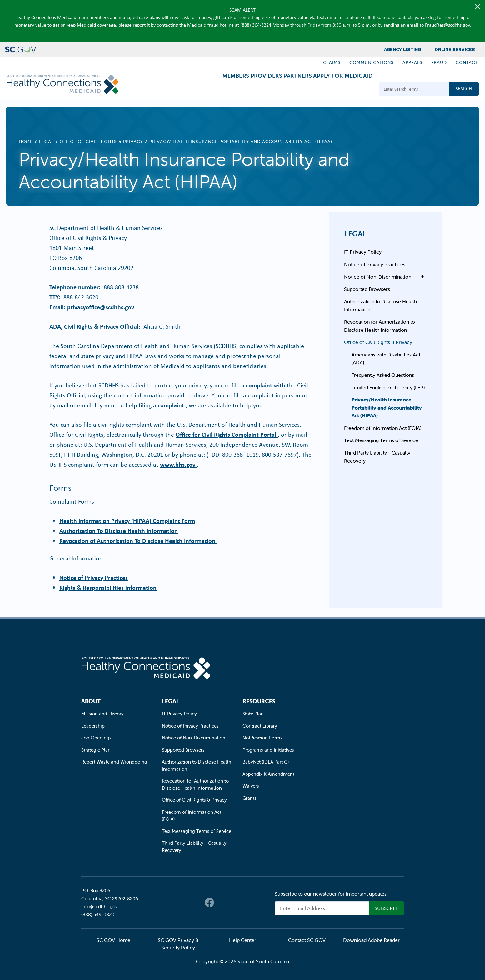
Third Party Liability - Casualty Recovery (377, 457)
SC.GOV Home (113, 940)
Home (26, 142)
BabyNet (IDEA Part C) (266, 762)
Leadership (93, 726)
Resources (259, 701)
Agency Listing (402, 49)
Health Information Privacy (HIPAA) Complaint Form (127, 521)
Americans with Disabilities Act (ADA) (386, 359)
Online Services (455, 49)
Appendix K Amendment (268, 774)
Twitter (222, 903)
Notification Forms (262, 738)
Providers (242, 90)
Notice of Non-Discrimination (378, 277)
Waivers (251, 786)
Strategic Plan (96, 750)
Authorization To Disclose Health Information (119, 531)
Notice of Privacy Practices (94, 577)
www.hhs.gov (178, 464)
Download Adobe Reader (371, 940)
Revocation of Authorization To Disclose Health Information (138, 541)
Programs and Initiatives (268, 750)
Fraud (439, 62)
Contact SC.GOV (307, 940)
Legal (46, 142)
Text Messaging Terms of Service (381, 440)
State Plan (253, 714)
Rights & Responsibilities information (108, 587)
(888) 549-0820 (98, 915)
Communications (372, 62)
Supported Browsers (367, 289)
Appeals (412, 62)
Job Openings (96, 738)
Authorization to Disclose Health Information (380, 306)
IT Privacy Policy (363, 252)
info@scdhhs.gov (99, 906)
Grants (250, 798)
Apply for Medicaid (338, 90)
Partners (283, 90)
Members (201, 90)
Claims (332, 62)
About (91, 701)
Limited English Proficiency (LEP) (388, 387)
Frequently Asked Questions (383, 375)
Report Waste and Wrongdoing (114, 762)
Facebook (209, 903)
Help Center (243, 940)
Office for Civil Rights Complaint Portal (227, 434)
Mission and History (102, 714)
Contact (467, 62)
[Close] (477, 7)
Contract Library (260, 726)
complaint (260, 385)
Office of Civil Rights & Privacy (101, 142)
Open (421, 277)
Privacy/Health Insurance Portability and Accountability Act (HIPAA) (387, 408)
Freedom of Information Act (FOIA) (383, 428)
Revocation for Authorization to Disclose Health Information (380, 326)
